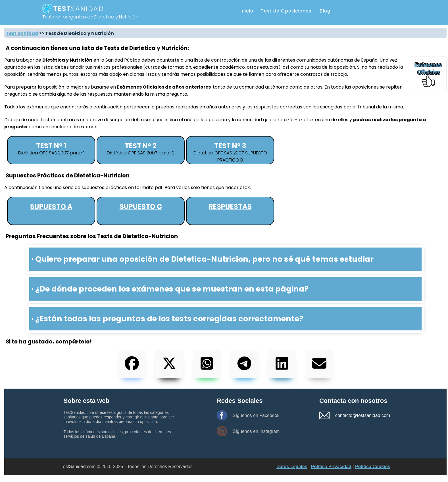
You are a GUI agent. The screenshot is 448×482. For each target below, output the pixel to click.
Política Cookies (373, 467)
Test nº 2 (141, 146)
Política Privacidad (331, 467)
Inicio (247, 11)
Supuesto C (141, 207)
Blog (325, 11)
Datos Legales (292, 467)
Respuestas (230, 207)
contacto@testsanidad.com (355, 415)
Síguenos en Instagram (256, 431)
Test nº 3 (230, 146)
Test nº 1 (51, 146)
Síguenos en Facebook (256, 415)
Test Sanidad (22, 33)
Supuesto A (51, 207)
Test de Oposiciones (286, 11)
